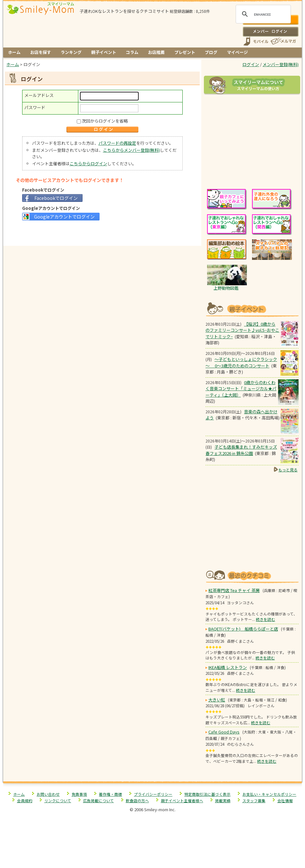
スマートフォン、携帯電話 (256, 41)
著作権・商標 (110, 794)
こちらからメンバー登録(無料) (131, 150)
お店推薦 (156, 52)
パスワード (35, 107)
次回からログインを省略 (105, 121)
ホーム (14, 52)
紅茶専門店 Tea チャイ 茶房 (234, 590)
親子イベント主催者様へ (182, 800)
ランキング (71, 52)
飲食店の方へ (137, 800)
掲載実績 (223, 800)
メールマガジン (283, 41)
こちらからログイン (88, 163)
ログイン (270, 31)
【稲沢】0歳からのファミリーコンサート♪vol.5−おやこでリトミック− (242, 330)
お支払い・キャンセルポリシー (269, 794)
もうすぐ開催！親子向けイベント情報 (252, 309)
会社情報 (285, 800)
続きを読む (266, 619)
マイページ (237, 52)
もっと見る (288, 470)
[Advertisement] (102, 232)
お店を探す (41, 52)
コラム (132, 52)
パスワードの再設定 (117, 143)
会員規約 (25, 800)
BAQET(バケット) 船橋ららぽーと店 (243, 629)
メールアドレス (39, 95)
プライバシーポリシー (153, 794)
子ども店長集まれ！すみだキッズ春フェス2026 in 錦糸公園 (241, 450)
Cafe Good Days (224, 732)
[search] (262, 14)
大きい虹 (217, 700)
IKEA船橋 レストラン (228, 667)
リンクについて (58, 800)
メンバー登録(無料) (281, 64)
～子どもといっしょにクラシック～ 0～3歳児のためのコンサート (241, 362)
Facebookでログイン (56, 198)
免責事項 (79, 794)
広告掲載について (99, 800)
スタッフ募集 (254, 800)
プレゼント (185, 52)
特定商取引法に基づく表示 (207, 794)
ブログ (211, 52)
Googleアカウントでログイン (64, 217)
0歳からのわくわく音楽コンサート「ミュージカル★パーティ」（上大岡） (241, 389)
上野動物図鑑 (226, 288)
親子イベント (104, 52)
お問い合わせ (48, 794)
